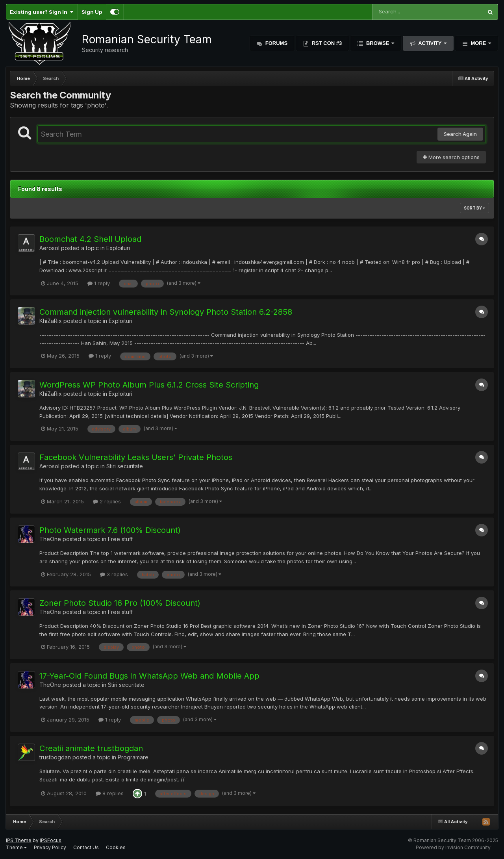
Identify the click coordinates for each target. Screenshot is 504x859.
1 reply (99, 283)
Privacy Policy (50, 847)
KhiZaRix (51, 321)
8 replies (110, 793)
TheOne (50, 539)
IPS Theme (19, 840)
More (478, 43)
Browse (378, 43)
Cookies (116, 847)
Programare (133, 757)
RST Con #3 (326, 43)
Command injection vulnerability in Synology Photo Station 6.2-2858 (166, 312)
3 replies (114, 574)
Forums (276, 43)
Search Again (460, 134)
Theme (16, 847)
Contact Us (86, 847)
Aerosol (49, 248)
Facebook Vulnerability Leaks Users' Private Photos (136, 457)
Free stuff (120, 539)
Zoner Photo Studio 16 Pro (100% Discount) (120, 603)
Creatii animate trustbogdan (91, 748)
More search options (451, 157)
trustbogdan (55, 757)
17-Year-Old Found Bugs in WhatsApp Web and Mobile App (149, 676)
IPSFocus (51, 840)
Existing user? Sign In (42, 12)
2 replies (107, 501)
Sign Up (92, 12)
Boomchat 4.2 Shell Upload (90, 239)
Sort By (474, 208)
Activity (430, 43)
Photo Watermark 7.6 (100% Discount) (110, 530)
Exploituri (118, 248)
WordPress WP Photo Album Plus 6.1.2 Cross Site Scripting (149, 385)
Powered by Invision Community (453, 847)
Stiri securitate (125, 466)
